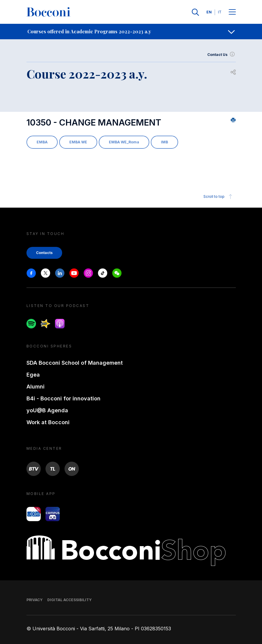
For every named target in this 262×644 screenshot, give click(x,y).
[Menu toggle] (232, 12)
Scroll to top (219, 197)
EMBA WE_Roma (124, 142)
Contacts (44, 253)
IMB (164, 142)
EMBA (42, 142)
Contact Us (222, 55)
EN (209, 12)
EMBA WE (78, 142)
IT (220, 12)
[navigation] (131, 32)
